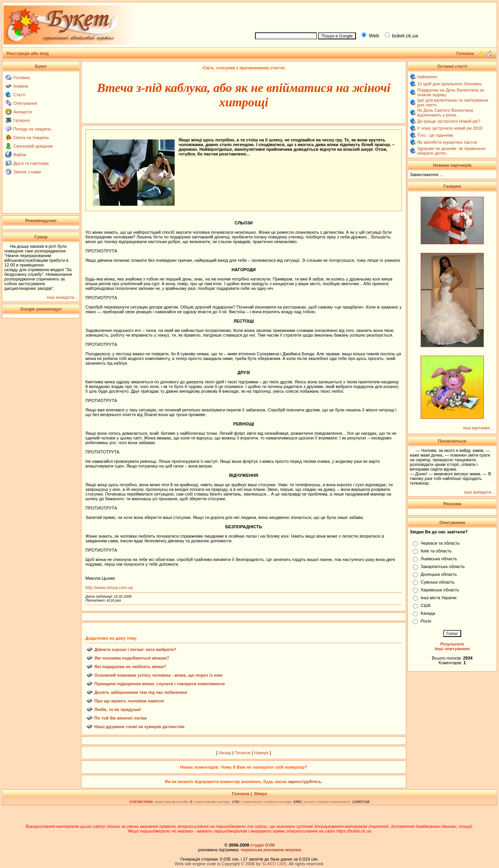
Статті (19, 95)
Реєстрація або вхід (27, 53)
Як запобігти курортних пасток (447, 142)
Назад (225, 753)
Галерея (21, 120)
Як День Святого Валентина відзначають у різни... (445, 113)
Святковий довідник (33, 146)
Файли (20, 155)
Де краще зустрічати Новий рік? (449, 121)
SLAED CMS (274, 864)
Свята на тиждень (31, 138)
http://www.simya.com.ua (109, 587)
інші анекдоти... (62, 297)
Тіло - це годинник (435, 135)
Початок (242, 753)
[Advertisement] (373, 16)
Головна (21, 78)
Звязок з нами (27, 172)
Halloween (427, 77)
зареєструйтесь (304, 782)
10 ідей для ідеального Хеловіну (449, 84)
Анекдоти (23, 112)
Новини (21, 86)
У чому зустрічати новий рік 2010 (450, 128)
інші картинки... (478, 428)
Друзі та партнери (31, 163)
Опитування (25, 103)
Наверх (261, 753)
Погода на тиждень (32, 129)
